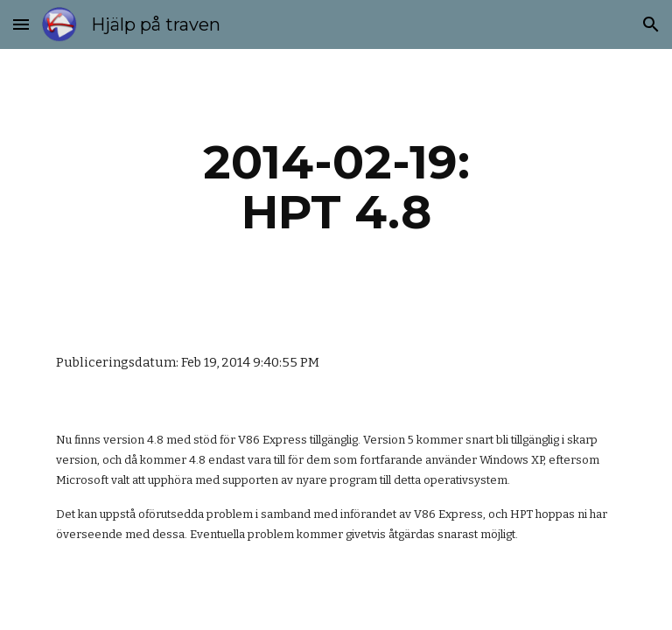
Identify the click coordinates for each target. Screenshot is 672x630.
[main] (336, 187)
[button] (21, 24)
